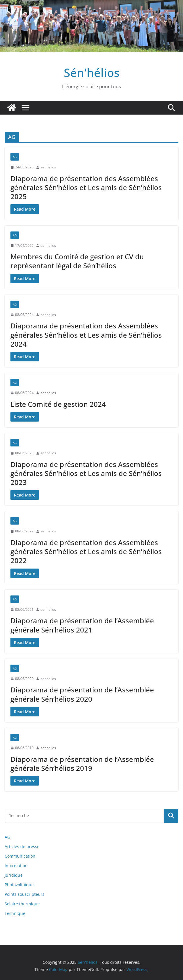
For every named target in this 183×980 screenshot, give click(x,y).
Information (16, 866)
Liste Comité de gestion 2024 (58, 404)
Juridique (14, 875)
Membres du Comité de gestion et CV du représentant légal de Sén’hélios (77, 261)
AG (15, 157)
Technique (15, 913)
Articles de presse (22, 846)
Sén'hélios (92, 72)
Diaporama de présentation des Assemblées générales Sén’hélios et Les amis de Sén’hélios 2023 (86, 473)
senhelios (48, 167)
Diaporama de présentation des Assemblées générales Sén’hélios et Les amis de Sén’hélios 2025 (86, 187)
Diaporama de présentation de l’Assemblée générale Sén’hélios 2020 (82, 694)
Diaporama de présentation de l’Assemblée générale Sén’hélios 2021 (82, 625)
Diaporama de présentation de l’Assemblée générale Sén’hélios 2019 (82, 764)
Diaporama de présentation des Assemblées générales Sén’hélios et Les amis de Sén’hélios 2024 (86, 335)
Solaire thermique (22, 904)
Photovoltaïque (19, 885)
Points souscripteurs (25, 894)
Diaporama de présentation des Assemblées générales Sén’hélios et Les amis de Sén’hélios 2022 (86, 551)
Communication (20, 856)
